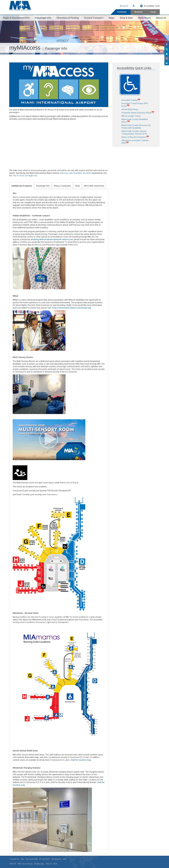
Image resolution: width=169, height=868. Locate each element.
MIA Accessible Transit (131, 116)
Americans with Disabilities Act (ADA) (75, 173)
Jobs (65, 859)
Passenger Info (43, 18)
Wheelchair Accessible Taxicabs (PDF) (135, 142)
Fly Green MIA (32, 859)
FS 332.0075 (45, 859)
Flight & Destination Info (16, 18)
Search (124, 6)
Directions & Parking (68, 18)
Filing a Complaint (62, 186)
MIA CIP (13, 864)
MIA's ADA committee (94, 186)
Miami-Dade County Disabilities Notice (135, 121)
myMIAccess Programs (22, 186)
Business (139, 12)
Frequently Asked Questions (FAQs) (136, 113)
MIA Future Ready (25, 864)
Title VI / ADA (51, 864)
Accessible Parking (129, 100)
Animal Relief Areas (130, 109)
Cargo (153, 12)
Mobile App (39, 864)
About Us (161, 18)
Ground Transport (94, 18)
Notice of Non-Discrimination (134, 137)
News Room (144, 18)
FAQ (23, 859)
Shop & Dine (126, 18)
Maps (112, 18)
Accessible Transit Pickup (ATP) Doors (135, 105)
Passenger (122, 12)
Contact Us (14, 859)
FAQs (77, 186)
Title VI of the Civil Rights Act (25, 176)
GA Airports (56, 859)
